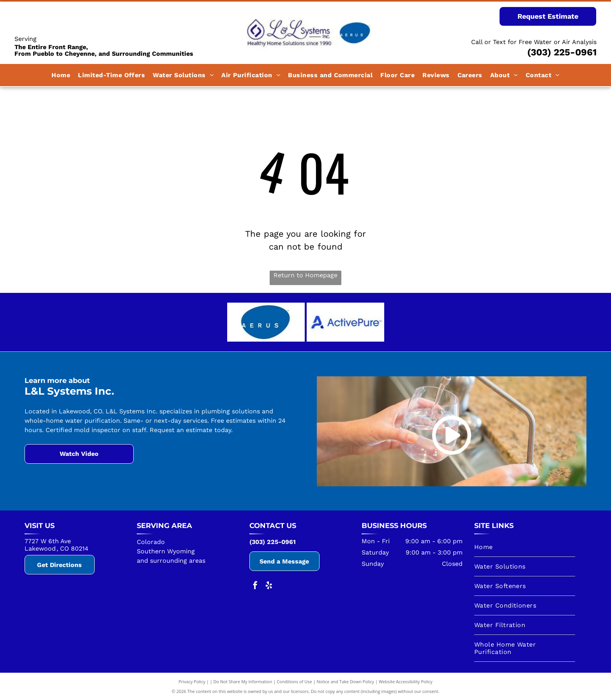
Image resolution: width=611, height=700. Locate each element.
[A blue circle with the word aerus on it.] (266, 322)
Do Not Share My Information (243, 681)
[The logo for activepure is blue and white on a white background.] (345, 322)
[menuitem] (61, 75)
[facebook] (255, 586)
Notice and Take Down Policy (346, 681)
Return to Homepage (305, 275)
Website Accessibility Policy (406, 681)
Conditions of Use (294, 681)
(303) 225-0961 (562, 52)
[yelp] (269, 586)
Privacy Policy (192, 681)
